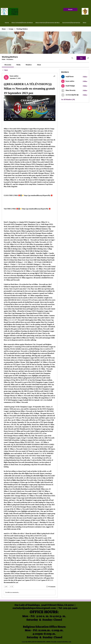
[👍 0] (6, 587)
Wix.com (68, 642)
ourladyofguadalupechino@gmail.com (34, 608)
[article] (30, 335)
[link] (8, 65)
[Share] (54, 76)
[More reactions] (11, 587)
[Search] (72, 58)
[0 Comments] (51, 587)
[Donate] (70, 9)
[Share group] (88, 58)
